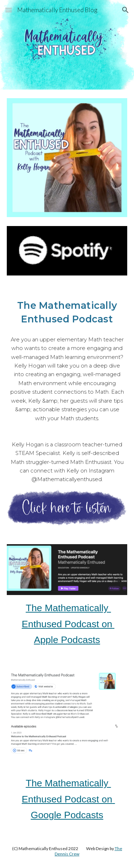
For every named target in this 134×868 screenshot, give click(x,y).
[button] (9, 10)
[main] (67, 311)
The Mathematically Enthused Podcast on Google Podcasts (68, 799)
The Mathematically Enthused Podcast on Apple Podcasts (68, 624)
